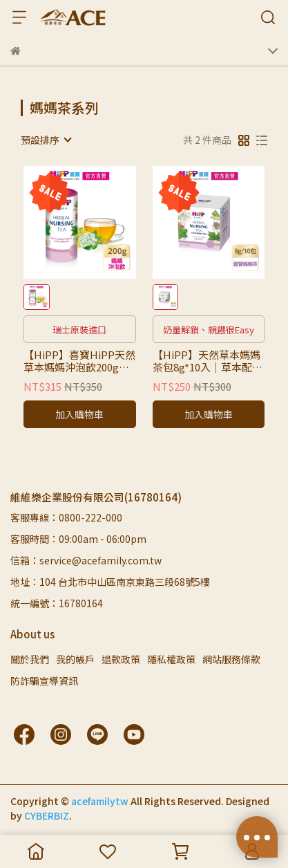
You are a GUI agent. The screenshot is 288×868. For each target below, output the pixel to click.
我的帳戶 (75, 659)
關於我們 (30, 659)
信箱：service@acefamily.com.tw (86, 560)
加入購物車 (79, 414)
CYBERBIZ (47, 815)
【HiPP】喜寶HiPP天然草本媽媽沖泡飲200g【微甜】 (79, 361)
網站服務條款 (231, 659)
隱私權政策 (171, 659)
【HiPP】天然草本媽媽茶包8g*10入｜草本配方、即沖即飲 (207, 361)
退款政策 (121, 659)
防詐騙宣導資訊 (44, 681)
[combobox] (46, 140)
